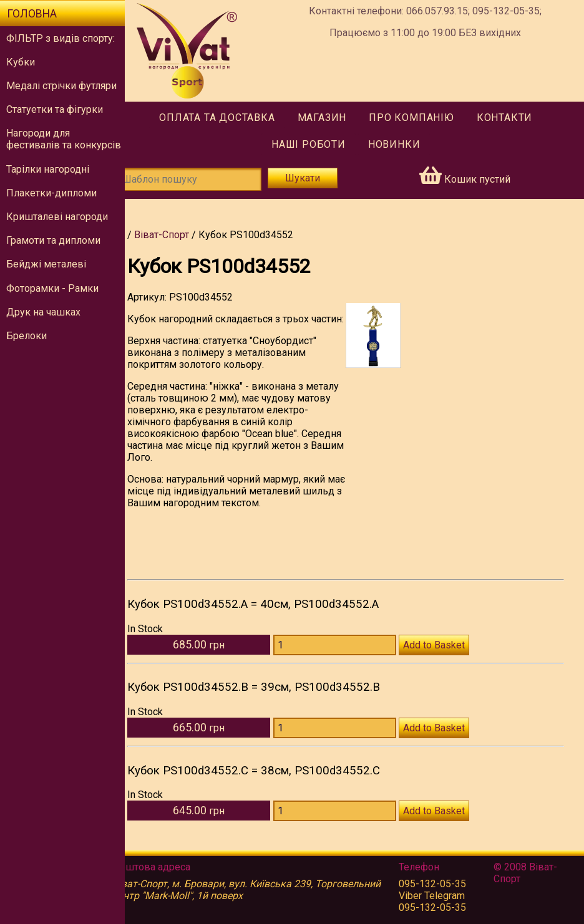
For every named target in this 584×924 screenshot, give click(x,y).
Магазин (330, 118)
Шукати (313, 178)
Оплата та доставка (226, 118)
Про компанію (420, 118)
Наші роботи (317, 144)
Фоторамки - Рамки (52, 288)
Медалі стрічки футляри (61, 86)
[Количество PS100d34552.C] (346, 823)
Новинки (403, 144)
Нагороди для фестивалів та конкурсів (64, 139)
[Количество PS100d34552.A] (346, 657)
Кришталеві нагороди (57, 217)
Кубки (21, 62)
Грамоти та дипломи (53, 240)
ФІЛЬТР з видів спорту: (61, 38)
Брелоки (27, 336)
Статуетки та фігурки (55, 109)
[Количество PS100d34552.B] (346, 740)
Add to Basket (445, 657)
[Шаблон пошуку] (203, 179)
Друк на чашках (43, 312)
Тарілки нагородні (48, 169)
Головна (32, 14)
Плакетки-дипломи (51, 193)
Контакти (513, 118)
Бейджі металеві (46, 264)
